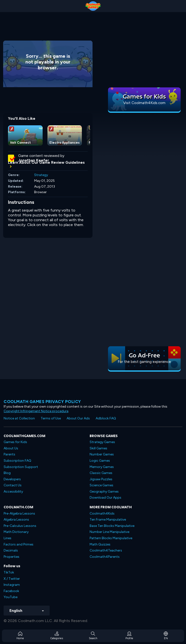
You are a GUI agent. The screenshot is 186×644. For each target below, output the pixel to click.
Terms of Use (51, 418)
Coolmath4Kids (102, 513)
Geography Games (104, 492)
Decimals (11, 550)
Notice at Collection (19, 418)
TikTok (9, 572)
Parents (9, 454)
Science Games (101, 485)
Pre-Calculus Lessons (20, 526)
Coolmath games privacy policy (42, 402)
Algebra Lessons (16, 520)
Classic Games (101, 473)
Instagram (12, 585)
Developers (12, 479)
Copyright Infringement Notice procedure (36, 411)
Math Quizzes (100, 544)
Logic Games (100, 461)
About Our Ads (78, 418)
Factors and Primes (19, 544)
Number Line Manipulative (109, 532)
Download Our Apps (105, 498)
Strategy (41, 175)
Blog (7, 473)
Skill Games (98, 448)
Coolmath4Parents (105, 557)
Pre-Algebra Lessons (19, 513)
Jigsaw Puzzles (101, 479)
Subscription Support (21, 467)
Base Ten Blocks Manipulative (112, 526)
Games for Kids (15, 442)
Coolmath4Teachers (106, 550)
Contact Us (13, 485)
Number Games (102, 454)
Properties (12, 557)
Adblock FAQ (106, 418)
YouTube (11, 597)
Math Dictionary (16, 532)
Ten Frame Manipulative (108, 520)
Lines (8, 538)
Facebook (11, 591)
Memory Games (102, 467)
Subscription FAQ (17, 461)
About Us (11, 448)
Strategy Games (102, 442)
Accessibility (13, 492)
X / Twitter (12, 579)
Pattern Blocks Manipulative (111, 538)
